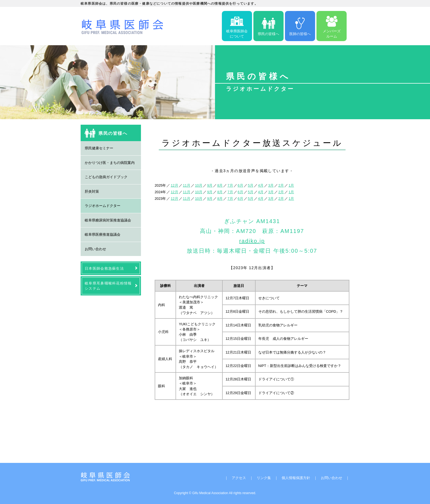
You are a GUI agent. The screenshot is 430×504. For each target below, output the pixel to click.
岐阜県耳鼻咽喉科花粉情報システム (108, 286)
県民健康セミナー (99, 148)
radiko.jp (252, 241)
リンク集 (264, 478)
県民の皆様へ (268, 26)
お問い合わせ (95, 249)
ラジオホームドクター (103, 206)
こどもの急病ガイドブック (106, 177)
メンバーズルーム (332, 26)
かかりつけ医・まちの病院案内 (110, 163)
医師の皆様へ (300, 26)
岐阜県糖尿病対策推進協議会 (108, 220)
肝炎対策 (92, 191)
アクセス (239, 478)
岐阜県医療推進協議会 (103, 234)
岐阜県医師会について (237, 26)
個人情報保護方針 (296, 478)
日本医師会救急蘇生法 (104, 268)
